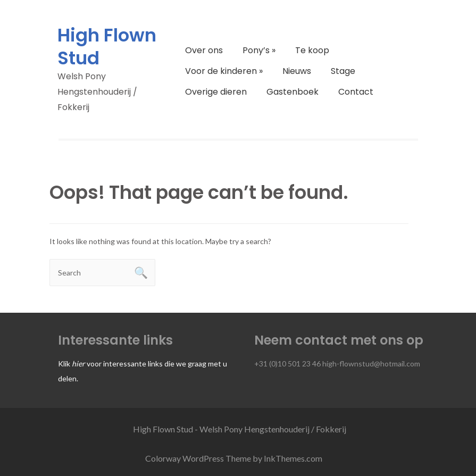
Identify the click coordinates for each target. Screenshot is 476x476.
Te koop (312, 50)
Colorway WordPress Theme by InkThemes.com (234, 458)
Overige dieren (216, 92)
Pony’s (259, 50)
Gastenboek (293, 92)
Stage (343, 71)
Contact (356, 92)
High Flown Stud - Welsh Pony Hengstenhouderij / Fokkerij (240, 429)
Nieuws (297, 71)
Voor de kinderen (224, 71)
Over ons (204, 50)
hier (78, 364)
